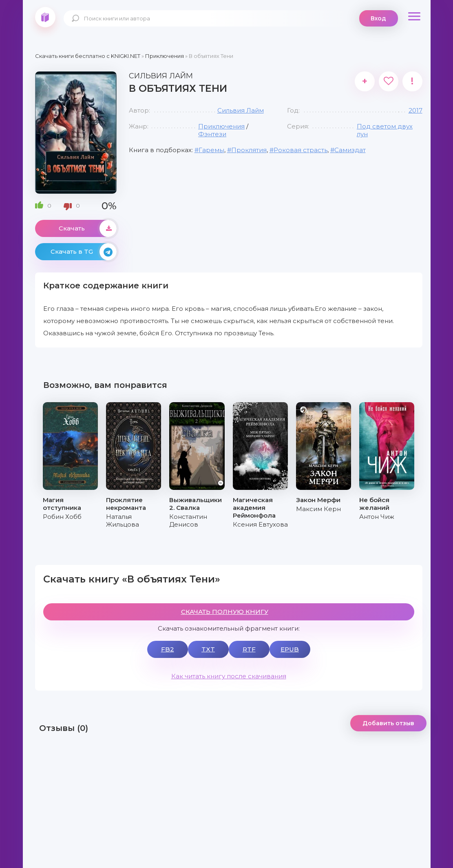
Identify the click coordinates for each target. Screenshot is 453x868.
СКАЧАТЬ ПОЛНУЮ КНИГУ (225, 612)
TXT (208, 649)
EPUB (290, 649)
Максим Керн (318, 509)
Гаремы (211, 150)
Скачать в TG (84, 252)
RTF (249, 649)
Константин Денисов (188, 520)
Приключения (221, 126)
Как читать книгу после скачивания (229, 676)
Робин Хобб (62, 517)
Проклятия (249, 150)
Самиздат (350, 150)
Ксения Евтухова (260, 524)
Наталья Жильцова (123, 520)
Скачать (88, 228)
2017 (415, 110)
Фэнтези (212, 134)
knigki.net (45, 17)
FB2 (168, 649)
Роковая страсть (301, 150)
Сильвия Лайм (241, 110)
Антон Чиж (377, 517)
